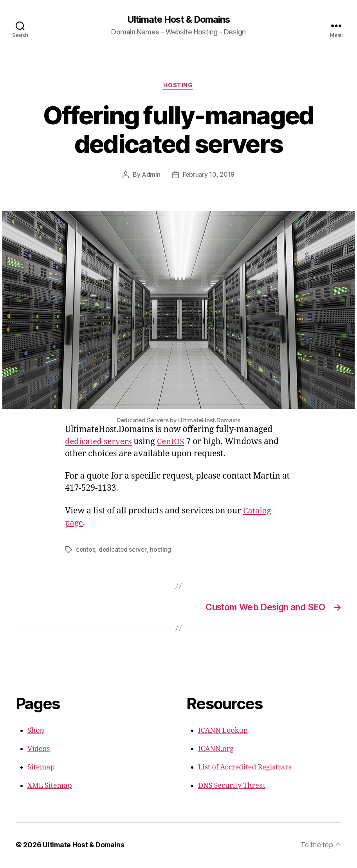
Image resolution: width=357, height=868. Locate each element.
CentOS (173, 442)
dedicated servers (99, 442)
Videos (39, 750)
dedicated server (124, 550)
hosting (162, 550)
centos (86, 550)
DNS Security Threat (232, 787)
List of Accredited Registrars (245, 768)
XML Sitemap (50, 787)
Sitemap (41, 768)
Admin (151, 176)
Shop (36, 732)
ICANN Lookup (223, 732)
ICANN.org (216, 750)
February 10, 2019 (208, 176)
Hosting (179, 86)
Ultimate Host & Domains (178, 20)
